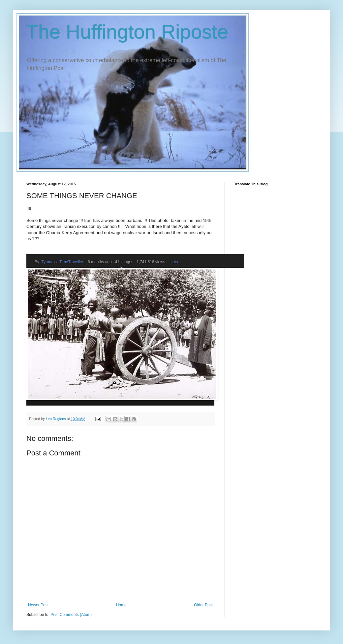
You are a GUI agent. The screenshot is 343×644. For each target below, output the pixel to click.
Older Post (203, 605)
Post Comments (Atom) (71, 615)
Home (121, 605)
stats (174, 262)
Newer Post (38, 605)
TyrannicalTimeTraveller (62, 262)
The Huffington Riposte (127, 32)
